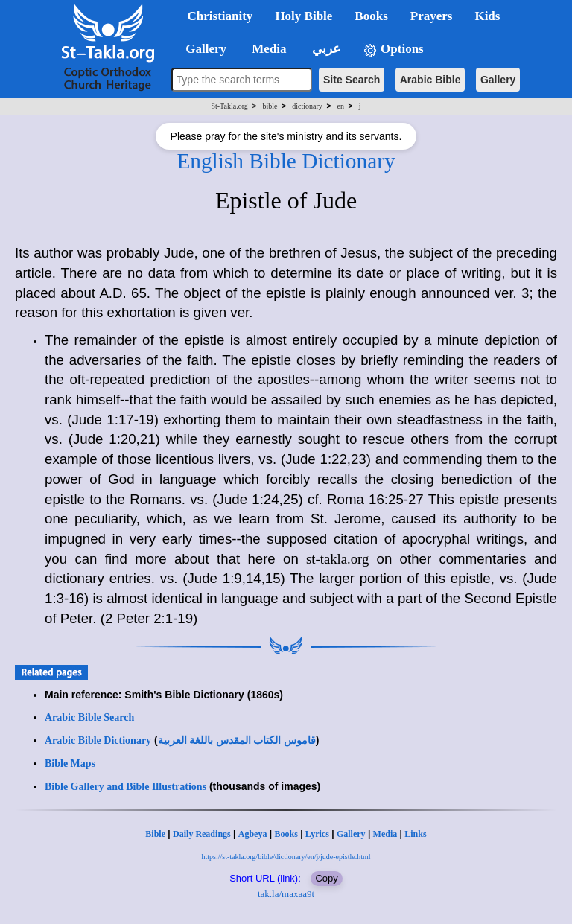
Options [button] (393, 50)
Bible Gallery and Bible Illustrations (125, 787)
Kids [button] (487, 16)
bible (270, 106)
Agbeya (253, 834)
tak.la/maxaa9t (286, 894)
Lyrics (317, 834)
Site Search (352, 80)
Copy (326, 878)
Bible (155, 834)
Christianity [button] (220, 16)
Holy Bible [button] (304, 16)
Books (286, 834)
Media (385, 834)
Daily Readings (202, 834)
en (341, 106)
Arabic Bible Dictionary (98, 740)
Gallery (498, 80)
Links (415, 834)
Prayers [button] (432, 16)
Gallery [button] (202, 49)
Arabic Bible (430, 80)
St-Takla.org (229, 106)
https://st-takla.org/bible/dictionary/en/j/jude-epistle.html (286, 857)
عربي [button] (325, 49)
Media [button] (268, 49)
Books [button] (371, 16)
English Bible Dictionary (286, 161)
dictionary (307, 106)
